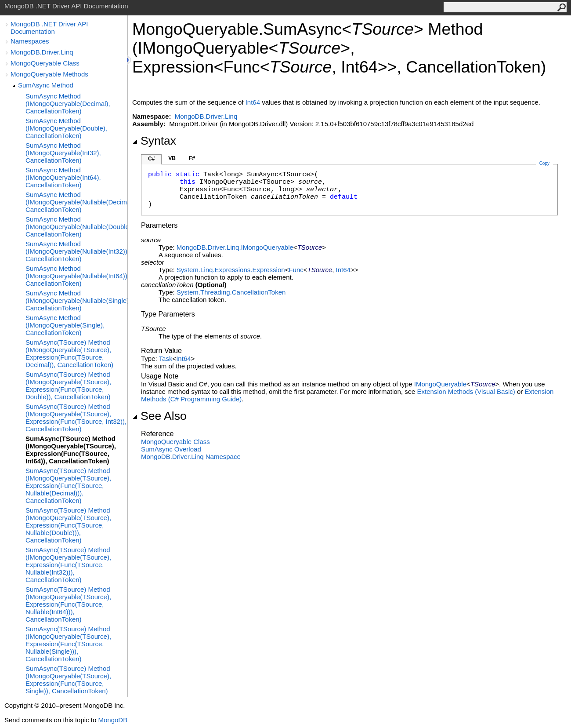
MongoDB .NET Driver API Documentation (49, 28)
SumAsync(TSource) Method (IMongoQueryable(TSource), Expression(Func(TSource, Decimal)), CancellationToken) (69, 353)
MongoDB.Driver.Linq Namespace (191, 457)
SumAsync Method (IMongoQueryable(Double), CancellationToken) (66, 128)
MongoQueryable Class (45, 63)
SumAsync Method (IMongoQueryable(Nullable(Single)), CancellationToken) (76, 300)
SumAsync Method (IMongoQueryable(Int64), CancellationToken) (63, 177)
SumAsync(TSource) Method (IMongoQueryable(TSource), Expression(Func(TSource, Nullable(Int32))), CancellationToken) (68, 565)
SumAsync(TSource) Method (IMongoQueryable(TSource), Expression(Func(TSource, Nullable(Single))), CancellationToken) (68, 644)
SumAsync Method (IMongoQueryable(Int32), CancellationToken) (63, 153)
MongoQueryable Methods (49, 74)
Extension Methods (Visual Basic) (466, 391)
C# (151, 159)
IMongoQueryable (440, 384)
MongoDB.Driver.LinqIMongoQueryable (235, 247)
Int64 (253, 102)
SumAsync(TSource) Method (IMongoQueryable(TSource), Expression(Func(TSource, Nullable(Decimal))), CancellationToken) (68, 486)
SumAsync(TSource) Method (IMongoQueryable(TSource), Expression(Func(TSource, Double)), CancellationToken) (68, 386)
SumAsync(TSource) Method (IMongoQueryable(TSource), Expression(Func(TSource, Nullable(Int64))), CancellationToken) (68, 604)
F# (192, 158)
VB (172, 158)
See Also (159, 416)
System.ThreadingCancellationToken (231, 292)
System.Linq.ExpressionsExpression (231, 270)
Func (296, 270)
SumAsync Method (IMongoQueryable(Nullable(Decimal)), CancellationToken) (76, 202)
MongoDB (113, 720)
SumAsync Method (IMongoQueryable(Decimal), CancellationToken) (68, 104)
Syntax (154, 141)
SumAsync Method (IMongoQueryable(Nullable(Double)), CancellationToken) (76, 227)
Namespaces (30, 41)
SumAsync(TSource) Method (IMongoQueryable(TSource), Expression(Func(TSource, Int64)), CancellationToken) (71, 450)
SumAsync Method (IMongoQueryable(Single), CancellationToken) (65, 325)
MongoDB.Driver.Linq (42, 52)
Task (166, 359)
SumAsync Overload (171, 449)
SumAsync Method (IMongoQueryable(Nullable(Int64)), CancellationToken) (76, 276)
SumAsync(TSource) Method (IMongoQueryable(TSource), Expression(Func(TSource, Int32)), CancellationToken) (76, 418)
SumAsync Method (46, 85)
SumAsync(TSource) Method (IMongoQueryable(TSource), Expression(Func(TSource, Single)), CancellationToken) (68, 680)
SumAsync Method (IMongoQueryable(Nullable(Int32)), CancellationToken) (76, 251)
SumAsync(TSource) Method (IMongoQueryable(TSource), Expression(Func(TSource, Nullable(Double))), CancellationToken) (68, 525)
